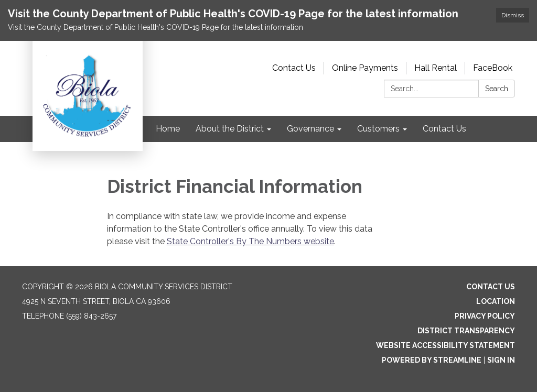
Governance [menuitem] (310, 129)
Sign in (501, 360)
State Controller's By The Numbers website (250, 241)
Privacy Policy (485, 316)
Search (497, 89)
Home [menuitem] (168, 129)
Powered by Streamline (432, 360)
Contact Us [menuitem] (444, 129)
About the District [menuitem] (230, 129)
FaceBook (493, 68)
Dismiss (513, 15)
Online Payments (365, 68)
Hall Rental (436, 68)
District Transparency (466, 331)
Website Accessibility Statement (445, 345)
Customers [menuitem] (378, 129)
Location (496, 301)
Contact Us (294, 68)
